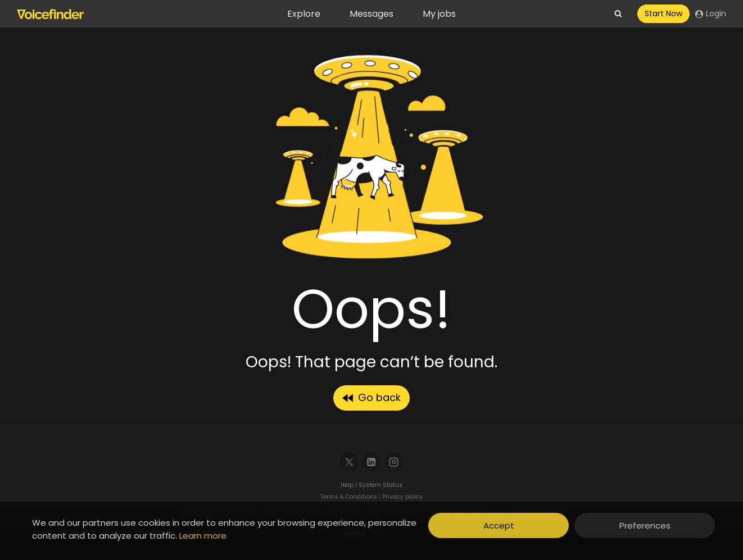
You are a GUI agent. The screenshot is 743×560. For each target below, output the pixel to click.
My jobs (439, 14)
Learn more (203, 536)
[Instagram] (394, 462)
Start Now (663, 13)
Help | (350, 485)
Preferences (645, 525)
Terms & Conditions (349, 497)
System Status (380, 485)
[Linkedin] (372, 462)
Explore (304, 14)
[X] (349, 462)
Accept (499, 525)
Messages (372, 14)
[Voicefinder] (50, 14)
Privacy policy (402, 497)
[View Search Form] (618, 14)
